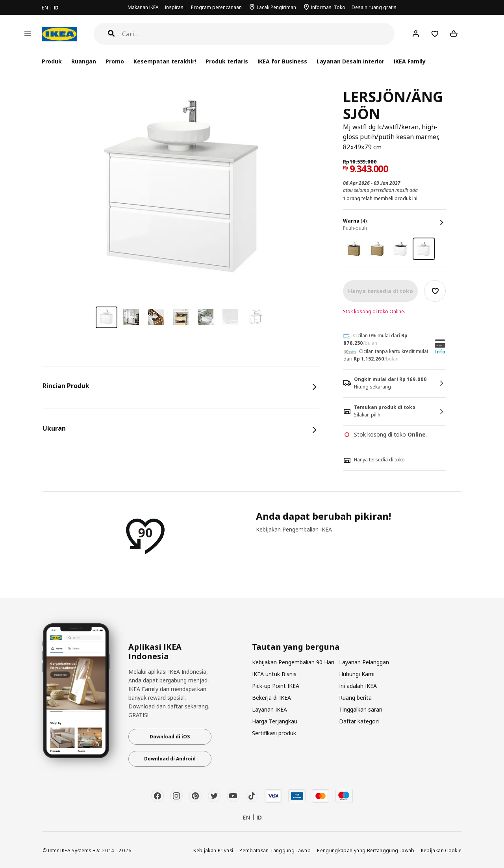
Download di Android (170, 759)
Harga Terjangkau (275, 721)
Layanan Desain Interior (350, 61)
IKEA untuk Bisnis (274, 674)
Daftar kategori (359, 721)
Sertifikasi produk (274, 733)
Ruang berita (355, 698)
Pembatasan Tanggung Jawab (275, 850)
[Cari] (258, 34)
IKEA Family (410, 61)
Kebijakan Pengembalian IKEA (294, 529)
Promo (115, 61)
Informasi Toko (328, 7)
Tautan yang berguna (296, 647)
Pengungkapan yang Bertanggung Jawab (366, 850)
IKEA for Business (282, 61)
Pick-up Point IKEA (276, 686)
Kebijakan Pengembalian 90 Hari (293, 662)
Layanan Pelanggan (364, 662)
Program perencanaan (216, 7)
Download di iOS (170, 737)
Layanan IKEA (270, 709)
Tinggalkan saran (361, 709)
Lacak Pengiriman (276, 7)
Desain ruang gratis (374, 7)
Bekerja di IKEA (271, 698)
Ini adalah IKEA (358, 686)
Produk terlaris (227, 61)
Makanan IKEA (143, 7)
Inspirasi (175, 7)
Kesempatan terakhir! (165, 61)
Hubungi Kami (357, 674)
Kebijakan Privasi (213, 850)
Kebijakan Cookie (441, 850)
